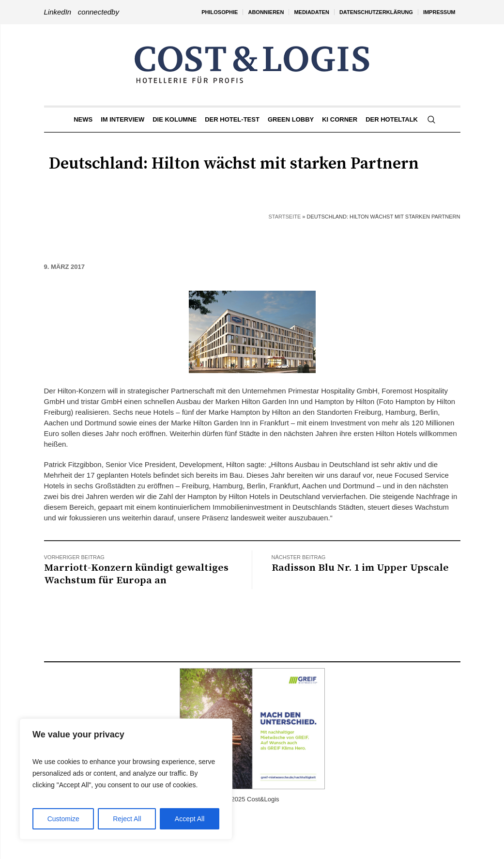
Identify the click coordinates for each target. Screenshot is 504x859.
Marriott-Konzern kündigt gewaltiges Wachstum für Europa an (136, 574)
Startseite (284, 217)
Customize (63, 819)
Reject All (127, 819)
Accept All (190, 819)
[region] (126, 779)
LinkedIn (58, 12)
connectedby (99, 12)
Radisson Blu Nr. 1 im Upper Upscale (360, 568)
